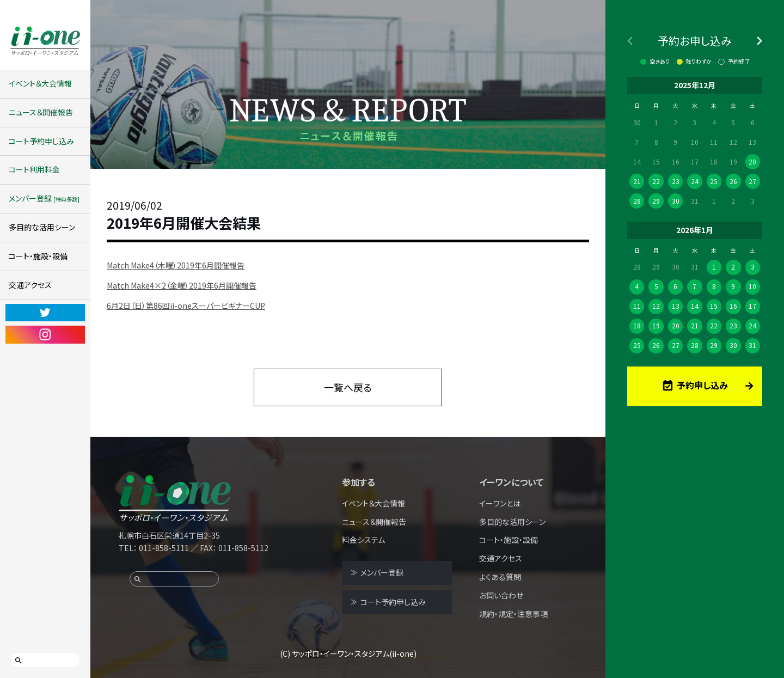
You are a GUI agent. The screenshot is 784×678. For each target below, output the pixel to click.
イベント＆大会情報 (40, 83)
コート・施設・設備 (38, 256)
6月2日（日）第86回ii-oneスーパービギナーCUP (186, 306)
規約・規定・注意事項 (513, 614)
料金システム (363, 540)
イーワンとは (500, 503)
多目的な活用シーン (42, 227)
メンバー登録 (44, 198)
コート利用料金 (34, 169)
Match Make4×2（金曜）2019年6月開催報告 (182, 285)
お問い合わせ (501, 595)
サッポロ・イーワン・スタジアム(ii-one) (354, 653)
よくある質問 (500, 577)
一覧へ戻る (348, 387)
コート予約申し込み (41, 141)
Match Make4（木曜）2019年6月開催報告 (176, 265)
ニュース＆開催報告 (41, 112)
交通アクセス (30, 285)
